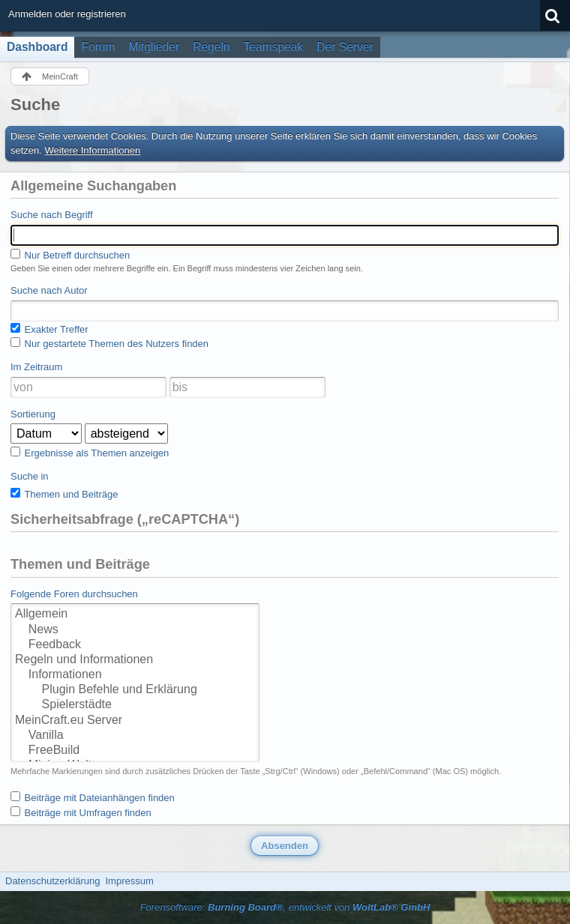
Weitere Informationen (93, 150)
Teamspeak (274, 47)
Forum (98, 47)
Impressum (129, 881)
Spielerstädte (135, 705)
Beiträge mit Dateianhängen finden (93, 797)
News (135, 630)
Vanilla (135, 736)
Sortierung (33, 414)
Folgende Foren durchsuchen (74, 594)
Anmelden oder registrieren (67, 14)
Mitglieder (154, 47)
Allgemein (135, 615)
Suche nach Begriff (52, 215)
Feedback (135, 645)
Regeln (211, 47)
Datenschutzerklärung (52, 881)
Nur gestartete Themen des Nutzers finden (109, 343)
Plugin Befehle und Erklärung (135, 690)
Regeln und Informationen (135, 660)
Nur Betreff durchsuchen (70, 255)
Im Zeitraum (36, 367)
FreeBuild (135, 751)
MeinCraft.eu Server (135, 721)
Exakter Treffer (49, 329)
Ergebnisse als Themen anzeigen (90, 453)
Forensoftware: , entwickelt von (285, 907)
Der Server (345, 47)
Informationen (135, 675)
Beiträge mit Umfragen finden (81, 812)
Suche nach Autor (49, 290)
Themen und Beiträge (64, 494)
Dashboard (37, 47)
